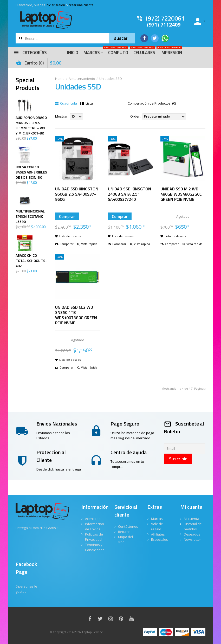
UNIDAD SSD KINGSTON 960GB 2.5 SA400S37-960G (77, 194)
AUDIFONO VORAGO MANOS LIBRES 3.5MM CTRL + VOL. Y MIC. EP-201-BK (31, 125)
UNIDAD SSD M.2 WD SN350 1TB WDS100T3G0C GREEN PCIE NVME (76, 315)
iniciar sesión (55, 5)
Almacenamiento (82, 79)
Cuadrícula (66, 103)
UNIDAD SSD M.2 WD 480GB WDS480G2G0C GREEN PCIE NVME (181, 194)
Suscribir (178, 459)
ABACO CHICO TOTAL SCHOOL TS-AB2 (31, 261)
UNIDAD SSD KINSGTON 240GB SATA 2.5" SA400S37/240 (129, 194)
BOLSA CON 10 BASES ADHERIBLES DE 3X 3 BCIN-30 (31, 172)
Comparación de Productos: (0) (152, 103)
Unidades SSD (111, 79)
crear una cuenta (81, 5)
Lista (87, 103)
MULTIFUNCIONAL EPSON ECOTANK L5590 (30, 216)
